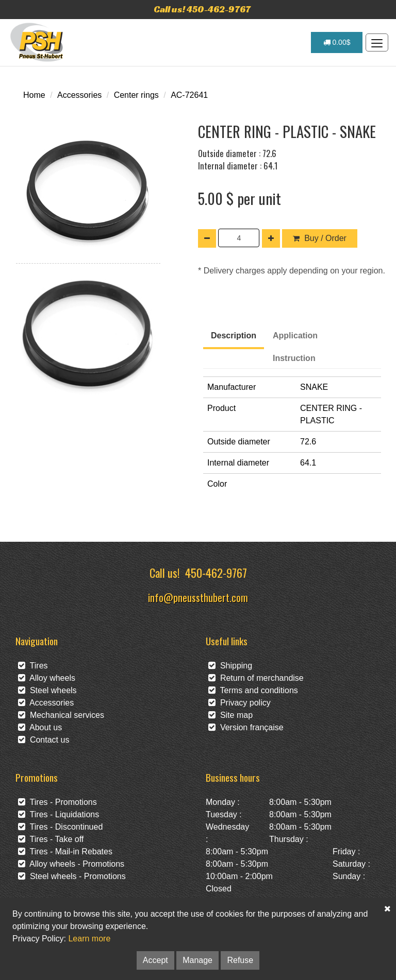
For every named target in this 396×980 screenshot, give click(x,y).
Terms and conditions (253, 690)
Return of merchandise (256, 678)
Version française (246, 727)
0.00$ (337, 42)
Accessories (79, 95)
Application (295, 336)
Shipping (230, 666)
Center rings (136, 95)
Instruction (294, 358)
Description (234, 336)
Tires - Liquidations (59, 814)
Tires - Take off (51, 839)
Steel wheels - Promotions (72, 876)
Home (34, 95)
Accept (155, 960)
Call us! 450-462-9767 (202, 9)
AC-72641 (189, 95)
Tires (33, 666)
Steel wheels (47, 690)
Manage (197, 960)
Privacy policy (240, 703)
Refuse (240, 960)
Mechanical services (61, 715)
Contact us (44, 740)
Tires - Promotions (57, 802)
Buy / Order (319, 238)
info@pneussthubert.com (198, 597)
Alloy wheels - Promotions (71, 864)
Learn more (89, 939)
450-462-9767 (216, 572)
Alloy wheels (47, 678)
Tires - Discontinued (60, 827)
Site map (230, 715)
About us (40, 727)
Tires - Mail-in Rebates (65, 852)
